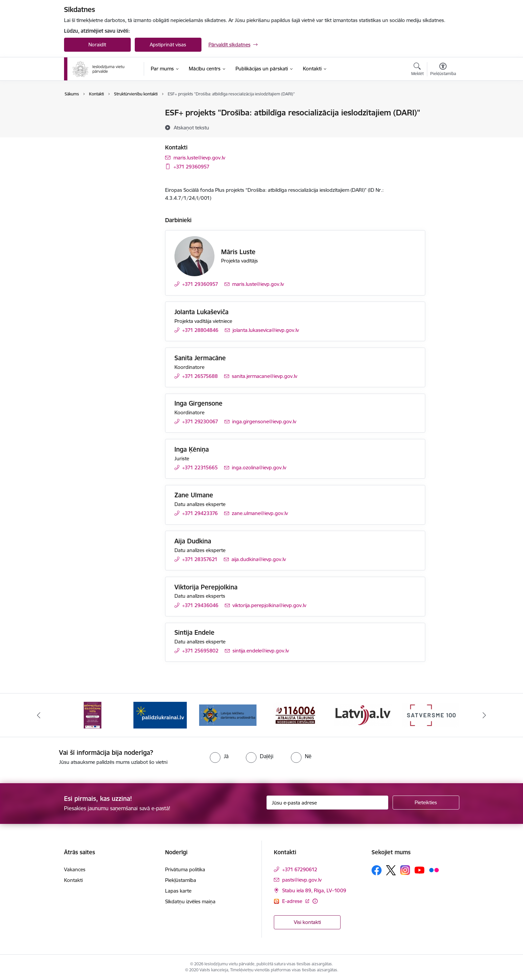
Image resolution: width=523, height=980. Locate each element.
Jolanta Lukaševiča (201, 312)
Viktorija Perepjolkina (206, 587)
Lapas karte (178, 891)
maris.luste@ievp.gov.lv (199, 158)
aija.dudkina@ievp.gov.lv (259, 559)
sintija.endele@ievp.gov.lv (261, 651)
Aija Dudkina (193, 541)
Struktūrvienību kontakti (98, 125)
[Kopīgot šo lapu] (443, 127)
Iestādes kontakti (90, 113)
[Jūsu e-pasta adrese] (327, 803)
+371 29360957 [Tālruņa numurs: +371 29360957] (191, 167)
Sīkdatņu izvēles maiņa (190, 901)
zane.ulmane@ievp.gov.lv (260, 513)
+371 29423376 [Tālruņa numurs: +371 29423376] (200, 513)
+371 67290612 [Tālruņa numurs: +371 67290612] (300, 869)
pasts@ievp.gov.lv (302, 880)
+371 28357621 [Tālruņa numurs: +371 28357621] (200, 559)
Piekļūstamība (181, 880)
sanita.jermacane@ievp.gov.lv (265, 376)
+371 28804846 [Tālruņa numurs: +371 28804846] (200, 330)
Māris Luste (238, 252)
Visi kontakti (307, 922)
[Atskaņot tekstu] (191, 127)
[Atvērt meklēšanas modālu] (417, 70)
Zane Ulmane (194, 495)
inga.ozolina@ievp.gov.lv (259, 467)
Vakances (75, 869)
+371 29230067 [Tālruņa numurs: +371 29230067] (200, 421)
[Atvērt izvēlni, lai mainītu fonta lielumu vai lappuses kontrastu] (443, 70)
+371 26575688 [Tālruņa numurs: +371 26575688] (200, 376)
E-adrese (293, 901)
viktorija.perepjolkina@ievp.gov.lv (269, 605)
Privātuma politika (185, 869)
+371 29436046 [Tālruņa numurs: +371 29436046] (200, 605)
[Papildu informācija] (315, 901)
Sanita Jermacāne (200, 358)
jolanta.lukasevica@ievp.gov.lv (266, 330)
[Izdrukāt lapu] (443, 110)
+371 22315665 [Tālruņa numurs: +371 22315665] (200, 467)
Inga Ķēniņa (192, 449)
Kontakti (73, 880)
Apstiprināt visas (168, 45)
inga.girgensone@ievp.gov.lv (264, 421)
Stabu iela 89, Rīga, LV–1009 (314, 890)
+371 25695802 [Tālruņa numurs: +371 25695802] (200, 651)
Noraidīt (97, 45)
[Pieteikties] (426, 803)
